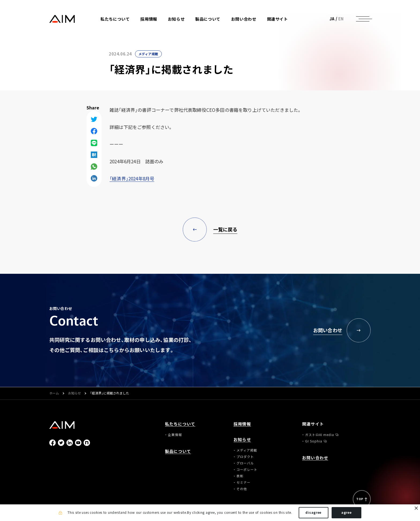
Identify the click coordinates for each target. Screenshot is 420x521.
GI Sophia (314, 441)
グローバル (245, 463)
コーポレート (247, 470)
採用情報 (149, 19)
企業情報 (175, 435)
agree (346, 512)
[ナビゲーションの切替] (363, 19)
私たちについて (180, 424)
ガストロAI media (320, 435)
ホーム (54, 393)
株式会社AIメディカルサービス (62, 19)
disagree (313, 512)
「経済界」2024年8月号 (132, 178)
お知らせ (74, 393)
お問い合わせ (244, 19)
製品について (208, 19)
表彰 (240, 476)
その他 (242, 489)
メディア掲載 (148, 54)
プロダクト (245, 457)
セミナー (243, 482)
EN (341, 19)
